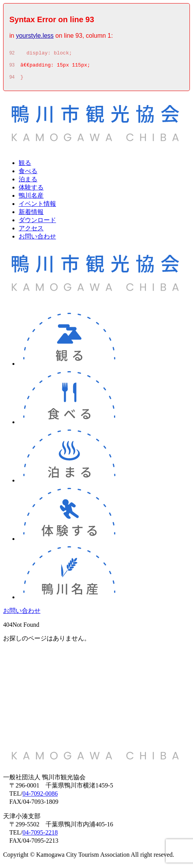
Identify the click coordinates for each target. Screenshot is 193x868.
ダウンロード (37, 224)
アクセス (31, 232)
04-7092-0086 (40, 797)
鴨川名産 (31, 199)
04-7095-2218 (40, 836)
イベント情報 (37, 207)
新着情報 (31, 215)
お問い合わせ (37, 240)
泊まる (28, 183)
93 (12, 67)
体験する (31, 191)
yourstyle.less (35, 36)
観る (25, 166)
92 (12, 54)
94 (12, 81)
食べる (28, 174)
